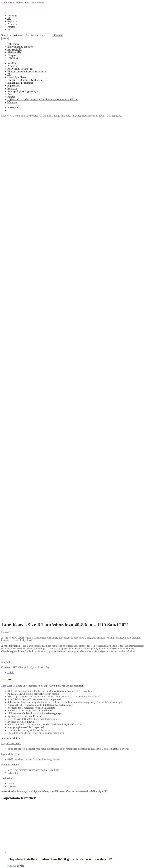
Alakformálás (14, 52)
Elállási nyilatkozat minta (20, 83)
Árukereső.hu (73, 715)
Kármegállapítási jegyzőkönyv (23, 91)
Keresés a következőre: (13, 35)
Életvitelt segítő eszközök (20, 47)
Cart (11, 857)
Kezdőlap (12, 16)
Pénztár (11, 27)
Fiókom (11, 848)
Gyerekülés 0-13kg (49, 116)
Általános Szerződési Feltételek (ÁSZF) (27, 72)
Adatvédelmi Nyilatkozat (20, 69)
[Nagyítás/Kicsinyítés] (12, 863)
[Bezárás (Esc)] (2, 863)
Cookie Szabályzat (17, 77)
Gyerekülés (32, 116)
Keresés (58, 35)
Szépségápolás (15, 49)
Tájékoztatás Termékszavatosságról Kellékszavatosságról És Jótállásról (43, 100)
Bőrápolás (12, 55)
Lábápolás (13, 58)
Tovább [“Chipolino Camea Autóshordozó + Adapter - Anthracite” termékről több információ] (21, 519)
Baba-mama (13, 44)
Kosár (10, 30)
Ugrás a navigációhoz (12, 3)
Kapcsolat (12, 21)
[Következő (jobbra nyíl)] (6, 866)
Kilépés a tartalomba (34, 3)
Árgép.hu (73, 756)
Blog (10, 18)
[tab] (76, 193)
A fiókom (12, 24)
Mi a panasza (8, 843)
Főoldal (11, 651)
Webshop (12, 102)
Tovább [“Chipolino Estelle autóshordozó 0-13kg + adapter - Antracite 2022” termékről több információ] (21, 386)
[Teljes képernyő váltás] (9, 863)
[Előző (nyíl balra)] (2, 866)
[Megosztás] (6, 863)
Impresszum (13, 86)
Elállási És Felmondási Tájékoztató (25, 80)
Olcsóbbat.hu (73, 742)
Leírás (11, 193)
